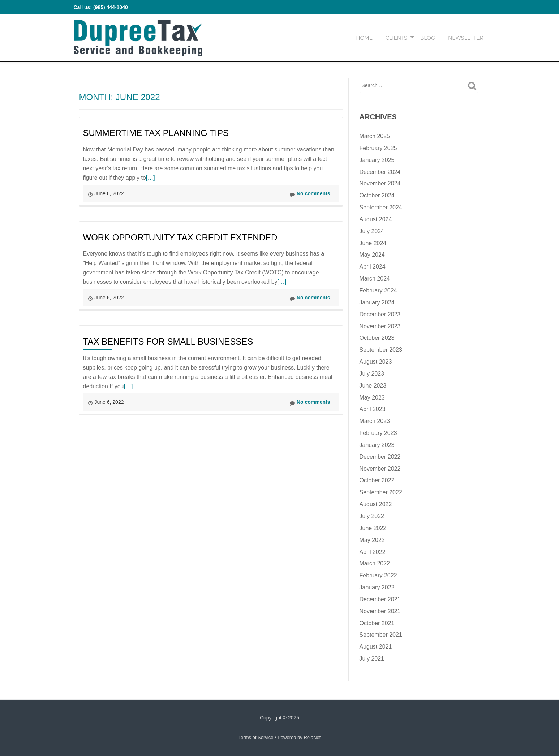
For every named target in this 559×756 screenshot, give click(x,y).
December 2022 (380, 457)
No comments (310, 194)
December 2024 (380, 172)
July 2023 (372, 374)
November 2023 (380, 326)
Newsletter (466, 38)
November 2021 (380, 611)
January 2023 (377, 445)
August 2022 (376, 504)
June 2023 (373, 386)
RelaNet (312, 737)
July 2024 (372, 231)
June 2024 (373, 243)
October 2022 (377, 480)
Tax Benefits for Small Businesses (168, 341)
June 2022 (373, 528)
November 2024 (380, 183)
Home (364, 38)
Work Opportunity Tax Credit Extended (180, 237)
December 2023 (380, 314)
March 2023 (375, 421)
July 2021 (372, 659)
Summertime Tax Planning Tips (156, 133)
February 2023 (378, 433)
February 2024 (378, 291)
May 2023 (372, 398)
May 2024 (372, 255)
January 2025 (377, 160)
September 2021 (381, 635)
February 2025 (378, 148)
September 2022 (381, 492)
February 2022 (378, 575)
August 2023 (376, 362)
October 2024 (377, 195)
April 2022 (373, 552)
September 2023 (381, 350)
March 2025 (375, 136)
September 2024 (381, 207)
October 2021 (377, 623)
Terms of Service (256, 737)
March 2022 (375, 563)
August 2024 (376, 219)
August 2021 (376, 647)
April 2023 (373, 409)
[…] (150, 178)
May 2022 (372, 540)
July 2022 (372, 516)
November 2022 (380, 469)
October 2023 (377, 338)
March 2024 (375, 279)
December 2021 (380, 599)
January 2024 (377, 302)
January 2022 (377, 587)
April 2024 (373, 267)
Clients (396, 38)
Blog (428, 38)
